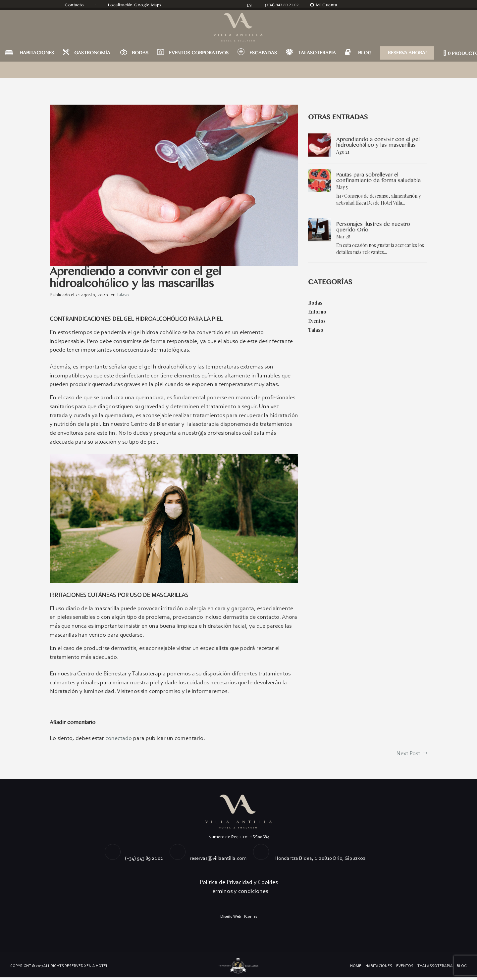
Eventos (317, 321)
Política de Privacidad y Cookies (239, 885)
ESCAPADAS (263, 55)
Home (356, 969)
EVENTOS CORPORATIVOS (199, 55)
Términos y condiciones (239, 894)
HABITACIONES (37, 55)
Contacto (75, 5)
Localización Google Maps (136, 5)
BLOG (365, 55)
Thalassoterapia (435, 969)
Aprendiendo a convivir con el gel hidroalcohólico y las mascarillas (378, 142)
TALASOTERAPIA (317, 55)
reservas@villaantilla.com (218, 861)
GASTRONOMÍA (92, 55)
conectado (119, 741)
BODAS (140, 55)
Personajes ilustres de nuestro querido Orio (373, 227)
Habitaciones (379, 969)
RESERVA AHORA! (407, 55)
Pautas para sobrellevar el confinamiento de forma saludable (378, 178)
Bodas (315, 303)
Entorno (317, 312)
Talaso (123, 295)
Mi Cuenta (327, 5)
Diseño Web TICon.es (239, 919)
